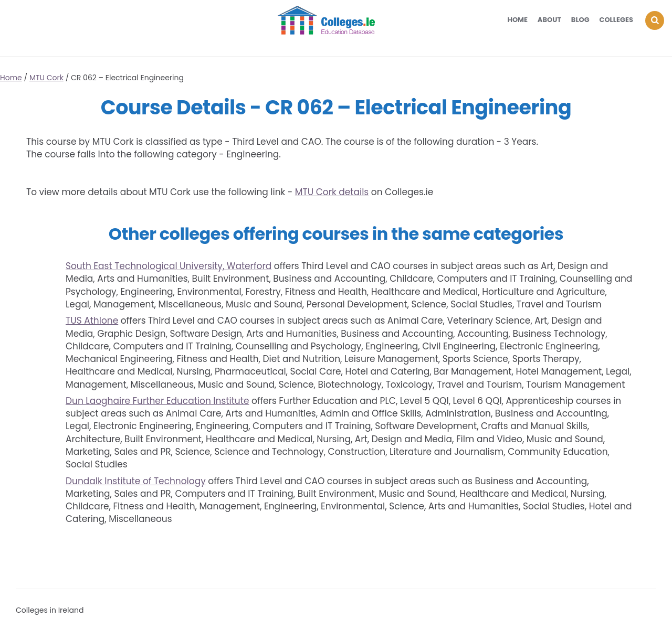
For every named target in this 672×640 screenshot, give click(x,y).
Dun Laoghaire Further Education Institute (157, 401)
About (549, 20)
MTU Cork (46, 78)
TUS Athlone (92, 321)
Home (517, 20)
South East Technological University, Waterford (169, 266)
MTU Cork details (332, 192)
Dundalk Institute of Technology (136, 481)
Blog (580, 20)
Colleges (617, 20)
